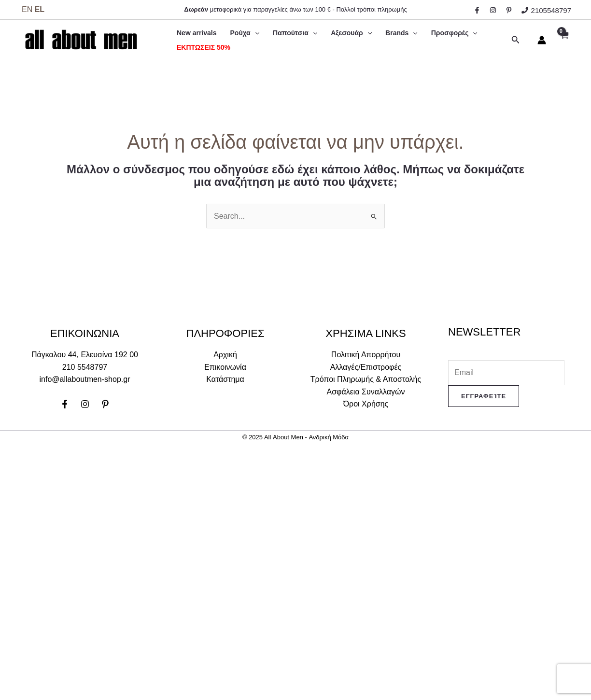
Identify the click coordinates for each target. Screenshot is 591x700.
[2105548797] (546, 10)
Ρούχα (245, 33)
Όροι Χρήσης (366, 404)
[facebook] (478, 10)
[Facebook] (65, 404)
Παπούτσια (295, 33)
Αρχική (225, 355)
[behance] (510, 10)
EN (27, 9)
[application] (255, 33)
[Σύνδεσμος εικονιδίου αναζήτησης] (516, 40)
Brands (401, 33)
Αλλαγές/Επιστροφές (366, 367)
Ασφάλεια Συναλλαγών (366, 392)
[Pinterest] (105, 404)
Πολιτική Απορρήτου (366, 355)
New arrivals (197, 33)
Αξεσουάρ (351, 33)
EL (40, 9)
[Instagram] (85, 404)
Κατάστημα (225, 379)
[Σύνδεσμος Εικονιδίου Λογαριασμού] (542, 40)
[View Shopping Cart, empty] (564, 40)
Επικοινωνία (225, 367)
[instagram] (494, 10)
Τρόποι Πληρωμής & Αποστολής (366, 379)
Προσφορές (454, 33)
